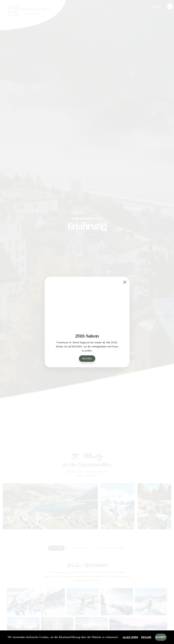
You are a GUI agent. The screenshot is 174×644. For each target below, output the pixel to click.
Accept (161, 637)
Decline (146, 637)
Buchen (87, 359)
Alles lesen (130, 637)
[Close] (125, 282)
